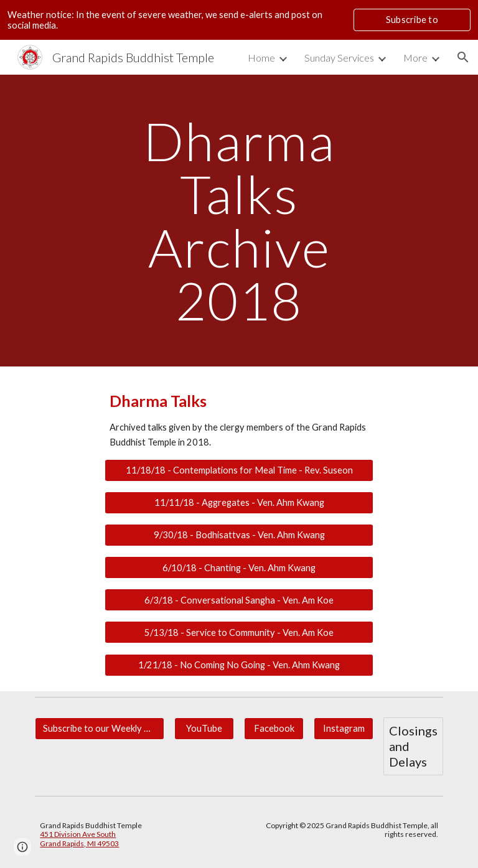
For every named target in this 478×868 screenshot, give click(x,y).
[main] (239, 221)
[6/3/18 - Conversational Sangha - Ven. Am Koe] (239, 600)
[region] (239, 20)
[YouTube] (204, 729)
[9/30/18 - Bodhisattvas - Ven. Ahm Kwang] (239, 535)
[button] (463, 57)
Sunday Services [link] (339, 58)
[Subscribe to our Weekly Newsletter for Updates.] (99, 729)
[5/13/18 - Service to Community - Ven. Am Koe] (239, 632)
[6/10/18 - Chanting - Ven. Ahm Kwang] (239, 567)
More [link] (415, 58)
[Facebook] (274, 729)
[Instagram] (343, 729)
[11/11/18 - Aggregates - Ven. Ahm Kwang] (239, 503)
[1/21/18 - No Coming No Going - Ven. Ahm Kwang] (239, 665)
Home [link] (261, 58)
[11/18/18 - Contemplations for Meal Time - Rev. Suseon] (239, 470)
